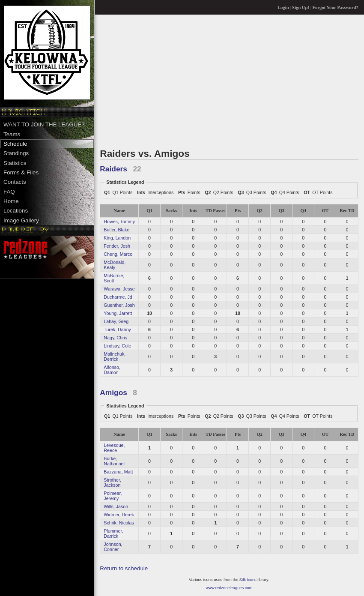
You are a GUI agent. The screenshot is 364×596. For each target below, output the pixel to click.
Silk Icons (248, 580)
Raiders (113, 169)
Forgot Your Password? (336, 7)
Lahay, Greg (116, 321)
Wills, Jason (116, 506)
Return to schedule (124, 568)
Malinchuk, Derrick (115, 356)
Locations (16, 211)
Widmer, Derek (119, 515)
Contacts (15, 182)
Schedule (15, 144)
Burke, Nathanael (114, 461)
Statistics (15, 163)
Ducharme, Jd (118, 297)
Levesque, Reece (114, 448)
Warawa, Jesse (119, 289)
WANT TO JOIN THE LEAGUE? (44, 124)
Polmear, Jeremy (113, 496)
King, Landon (117, 238)
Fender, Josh (117, 246)
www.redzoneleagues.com (229, 588)
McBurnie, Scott (114, 278)
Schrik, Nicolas (119, 523)
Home (11, 201)
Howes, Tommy (119, 222)
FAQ (9, 192)
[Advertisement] (229, 81)
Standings (16, 153)
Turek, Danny (117, 329)
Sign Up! (301, 7)
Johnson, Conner (113, 547)
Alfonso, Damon (112, 370)
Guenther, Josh (119, 305)
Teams (12, 134)
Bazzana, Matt (118, 472)
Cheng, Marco (118, 254)
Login (283, 7)
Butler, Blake (116, 230)
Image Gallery (21, 220)
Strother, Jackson (112, 482)
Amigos (113, 392)
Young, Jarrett (118, 313)
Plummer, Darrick (113, 533)
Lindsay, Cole (117, 346)
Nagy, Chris (115, 338)
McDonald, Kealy (115, 265)
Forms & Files (21, 172)
